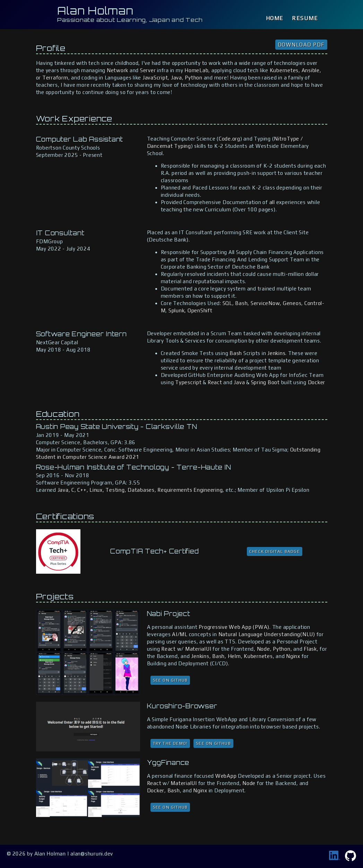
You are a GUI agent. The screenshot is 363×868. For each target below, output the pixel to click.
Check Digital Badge (275, 551)
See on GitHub (170, 680)
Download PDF (301, 45)
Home (275, 18)
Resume (305, 18)
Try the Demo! (170, 743)
